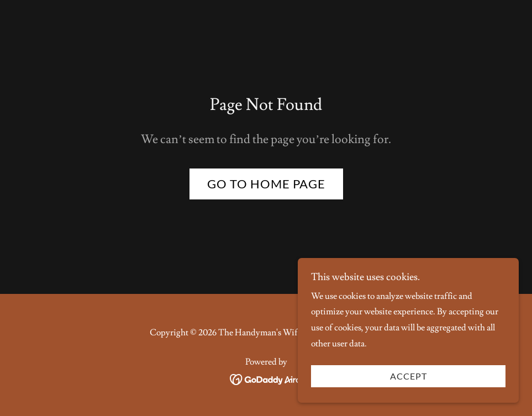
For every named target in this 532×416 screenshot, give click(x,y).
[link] (266, 378)
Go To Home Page (266, 184)
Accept (409, 399)
